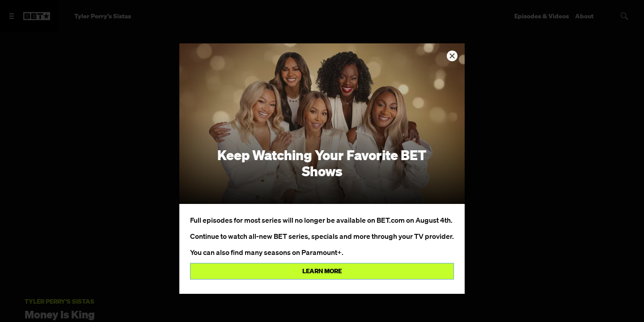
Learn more (322, 271)
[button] (452, 56)
